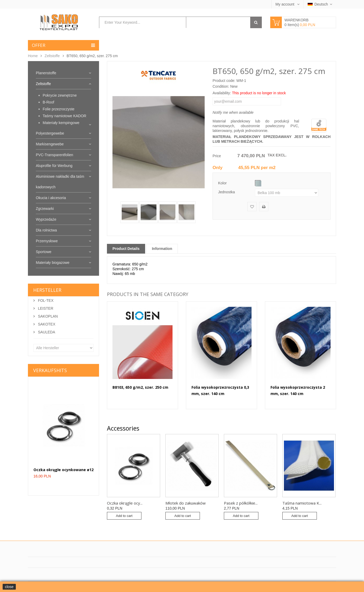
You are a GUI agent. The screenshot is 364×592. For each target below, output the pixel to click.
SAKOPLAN (47, 316)
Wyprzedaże (46, 219)
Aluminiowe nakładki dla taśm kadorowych (60, 182)
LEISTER (45, 308)
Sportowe (44, 252)
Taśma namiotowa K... (302, 503)
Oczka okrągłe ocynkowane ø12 (63, 470)
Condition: (221, 86)
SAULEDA (46, 332)
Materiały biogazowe (53, 263)
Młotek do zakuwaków (186, 503)
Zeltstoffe (52, 56)
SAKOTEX (46, 324)
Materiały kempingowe (61, 123)
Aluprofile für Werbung (54, 166)
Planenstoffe (46, 73)
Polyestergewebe (50, 133)
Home (33, 56)
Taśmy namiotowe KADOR (65, 116)
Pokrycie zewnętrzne (60, 95)
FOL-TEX (45, 300)
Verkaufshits (50, 370)
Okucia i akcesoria (51, 198)
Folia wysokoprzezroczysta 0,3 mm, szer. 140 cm (220, 390)
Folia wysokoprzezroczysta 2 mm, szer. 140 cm (298, 390)
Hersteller (47, 290)
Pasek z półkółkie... (241, 503)
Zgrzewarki (45, 209)
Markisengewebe (50, 144)
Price (217, 156)
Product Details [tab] (126, 249)
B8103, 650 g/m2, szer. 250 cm (140, 387)
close (9, 587)
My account (285, 4)
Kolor (223, 183)
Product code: (224, 81)
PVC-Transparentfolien (55, 155)
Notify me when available (233, 112)
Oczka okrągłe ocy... (125, 503)
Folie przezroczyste (59, 109)
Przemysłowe (47, 241)
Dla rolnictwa (46, 230)
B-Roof (48, 102)
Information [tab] (162, 249)
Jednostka (227, 192)
